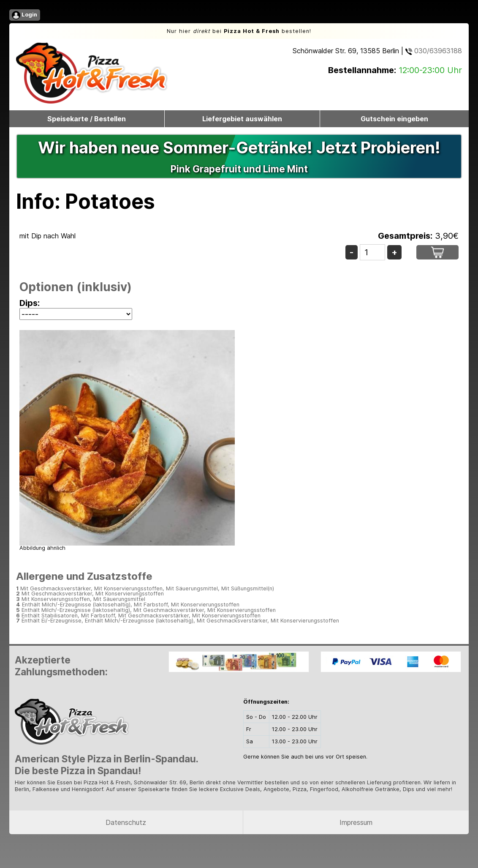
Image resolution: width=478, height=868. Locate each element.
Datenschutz (126, 822)
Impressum (356, 822)
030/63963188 (434, 51)
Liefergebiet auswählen (242, 119)
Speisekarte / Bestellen (87, 119)
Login (24, 15)
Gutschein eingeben (394, 119)
